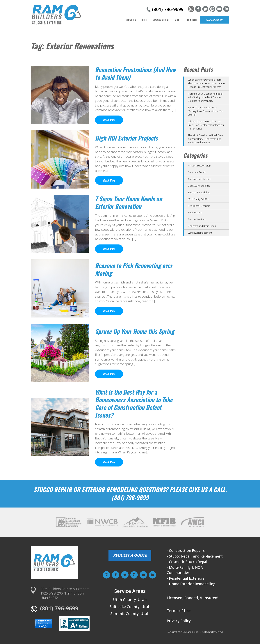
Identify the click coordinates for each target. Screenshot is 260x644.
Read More (109, 120)
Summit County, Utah (130, 614)
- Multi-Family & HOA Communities (185, 570)
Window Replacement (200, 233)
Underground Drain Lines (202, 226)
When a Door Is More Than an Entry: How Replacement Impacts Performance (206, 125)
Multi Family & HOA (198, 199)
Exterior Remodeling (199, 192)
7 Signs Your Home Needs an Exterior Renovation (129, 202)
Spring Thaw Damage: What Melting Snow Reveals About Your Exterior (206, 111)
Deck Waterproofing (199, 186)
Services (131, 20)
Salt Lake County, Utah (130, 607)
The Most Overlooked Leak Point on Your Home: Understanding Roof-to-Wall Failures (206, 139)
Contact (192, 20)
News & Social (161, 20)
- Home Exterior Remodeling (191, 584)
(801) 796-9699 (168, 9)
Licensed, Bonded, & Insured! (192, 598)
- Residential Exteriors (186, 578)
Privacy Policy (179, 621)
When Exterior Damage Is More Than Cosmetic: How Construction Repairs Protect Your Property (206, 83)
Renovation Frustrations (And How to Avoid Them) (135, 73)
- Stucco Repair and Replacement (195, 556)
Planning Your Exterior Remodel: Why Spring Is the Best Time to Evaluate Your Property (205, 97)
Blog (144, 20)
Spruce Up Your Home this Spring (135, 331)
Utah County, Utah (130, 600)
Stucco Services (197, 219)
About (178, 20)
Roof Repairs (195, 212)
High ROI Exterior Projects (127, 138)
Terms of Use (179, 611)
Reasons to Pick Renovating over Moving (134, 269)
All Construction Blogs (200, 166)
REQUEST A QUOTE (130, 555)
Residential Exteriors (199, 206)
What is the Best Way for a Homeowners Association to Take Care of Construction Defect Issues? (134, 403)
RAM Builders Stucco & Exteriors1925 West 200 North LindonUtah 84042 (65, 593)
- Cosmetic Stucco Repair (188, 562)
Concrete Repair (197, 172)
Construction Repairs (199, 179)
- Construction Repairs (186, 551)
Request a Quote (215, 20)
